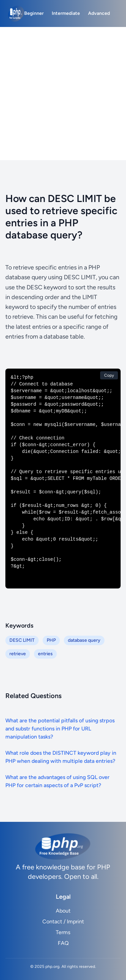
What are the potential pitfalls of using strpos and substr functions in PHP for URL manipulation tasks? (60, 729)
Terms (63, 932)
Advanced (99, 13)
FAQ (63, 943)
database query (84, 640)
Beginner (34, 13)
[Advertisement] (63, 94)
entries (45, 654)
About (63, 911)
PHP (51, 640)
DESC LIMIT (22, 640)
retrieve (18, 654)
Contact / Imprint (63, 921)
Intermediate (66, 13)
